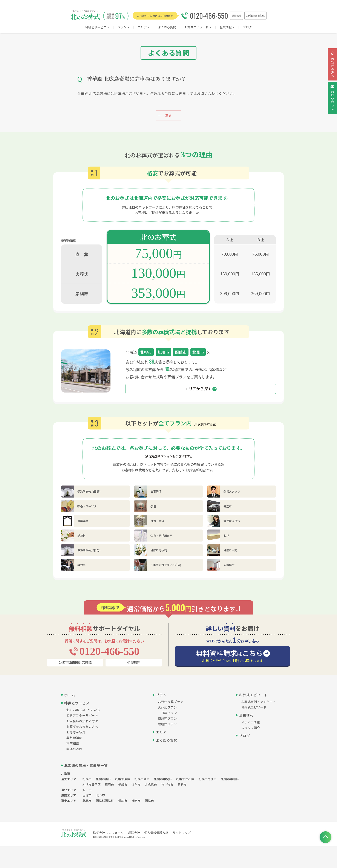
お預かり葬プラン (171, 702)
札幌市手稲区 (230, 779)
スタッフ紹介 (251, 728)
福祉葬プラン (168, 724)
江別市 (136, 785)
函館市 (87, 795)
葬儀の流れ (74, 749)
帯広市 (123, 801)
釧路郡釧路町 (105, 801)
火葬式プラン (168, 707)
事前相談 (73, 743)
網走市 (136, 801)
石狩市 (182, 785)
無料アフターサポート (82, 715)
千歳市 (123, 785)
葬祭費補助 (74, 738)
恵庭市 (109, 785)
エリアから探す (201, 389)
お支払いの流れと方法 (82, 721)
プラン (123, 27)
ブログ (247, 27)
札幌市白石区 (185, 779)
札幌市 (87, 779)
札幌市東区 (123, 779)
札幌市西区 (142, 779)
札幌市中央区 (163, 779)
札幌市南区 (103, 779)
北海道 (66, 774)
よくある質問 (167, 27)
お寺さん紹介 (76, 732)
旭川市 (87, 790)
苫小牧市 (167, 785)
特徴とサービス (97, 28)
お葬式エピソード (198, 27)
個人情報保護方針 (156, 833)
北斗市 (100, 795)
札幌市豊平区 (92, 785)
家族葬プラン (168, 718)
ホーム (70, 695)
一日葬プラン (168, 713)
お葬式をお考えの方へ (82, 727)
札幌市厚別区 (208, 779)
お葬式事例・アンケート (259, 702)
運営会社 (134, 833)
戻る (168, 115)
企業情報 (227, 27)
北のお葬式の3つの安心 (83, 710)
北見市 (87, 801)
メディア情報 (251, 722)
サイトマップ (182, 833)
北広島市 (151, 785)
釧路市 (149, 801)
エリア (161, 732)
